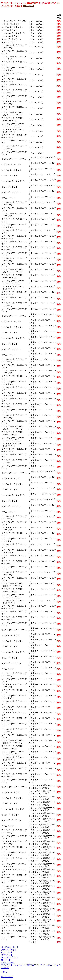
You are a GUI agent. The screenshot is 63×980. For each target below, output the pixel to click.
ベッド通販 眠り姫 (10, 947)
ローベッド (6, 960)
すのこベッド (7, 952)
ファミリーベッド (9, 950)
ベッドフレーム (8, 963)
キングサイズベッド (10, 957)
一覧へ (4, 972)
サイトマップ (7, 977)
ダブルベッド (7, 955)
